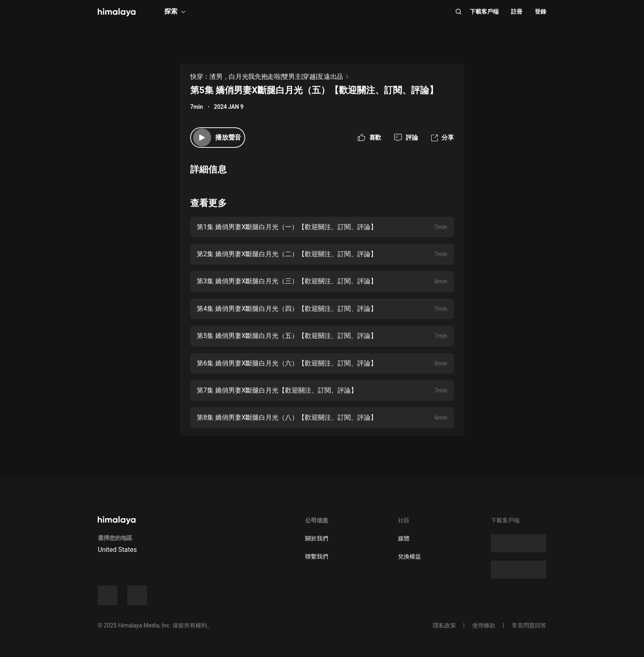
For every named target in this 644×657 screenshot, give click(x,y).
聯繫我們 (317, 556)
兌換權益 (409, 556)
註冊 (517, 11)
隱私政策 (444, 625)
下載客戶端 (484, 11)
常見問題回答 (529, 625)
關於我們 (317, 538)
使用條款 (484, 625)
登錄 (540, 11)
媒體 (404, 538)
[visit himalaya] (117, 12)
